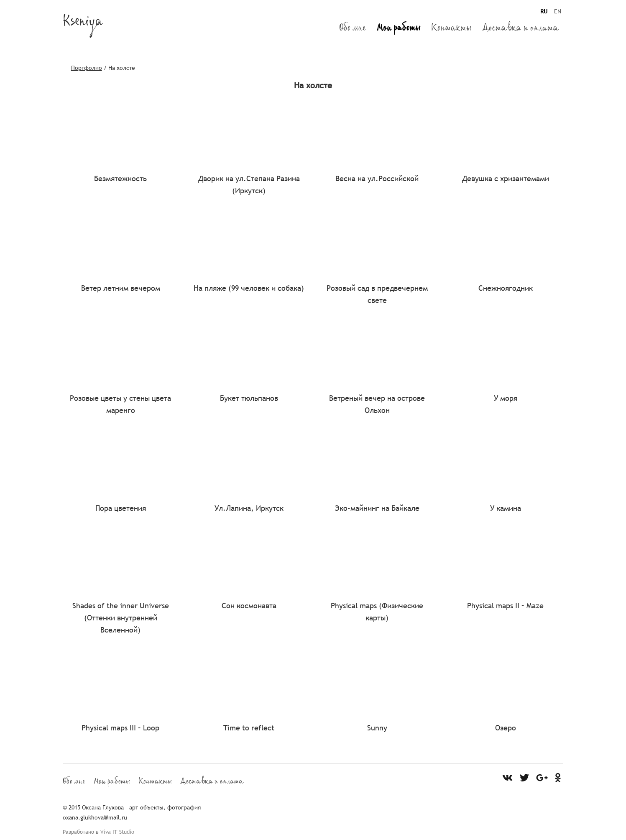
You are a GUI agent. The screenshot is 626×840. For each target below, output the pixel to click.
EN (558, 11)
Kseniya (83, 23)
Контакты (451, 29)
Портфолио (87, 68)
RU (544, 11)
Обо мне (353, 29)
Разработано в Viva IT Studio (98, 832)
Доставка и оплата (521, 29)
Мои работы (399, 29)
